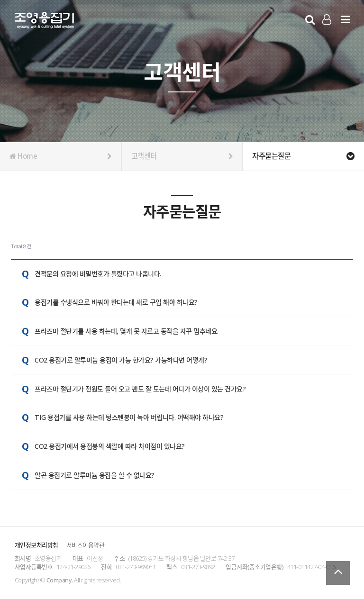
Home (61, 156)
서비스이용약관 (86, 545)
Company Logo (44, 22)
